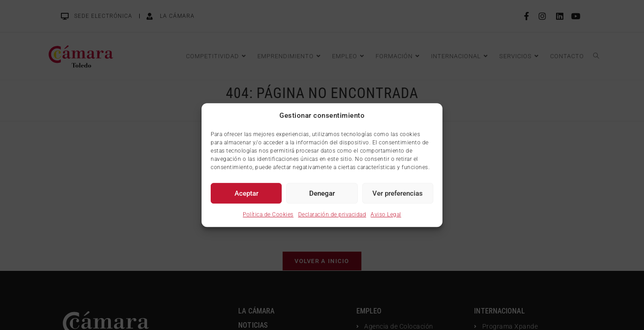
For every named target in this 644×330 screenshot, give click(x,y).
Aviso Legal (386, 214)
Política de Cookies (268, 214)
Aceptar (246, 193)
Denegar (322, 193)
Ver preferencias (398, 193)
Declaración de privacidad (332, 214)
